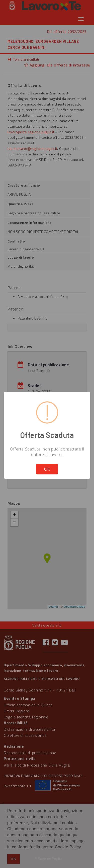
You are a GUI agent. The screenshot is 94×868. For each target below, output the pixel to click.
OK (47, 469)
